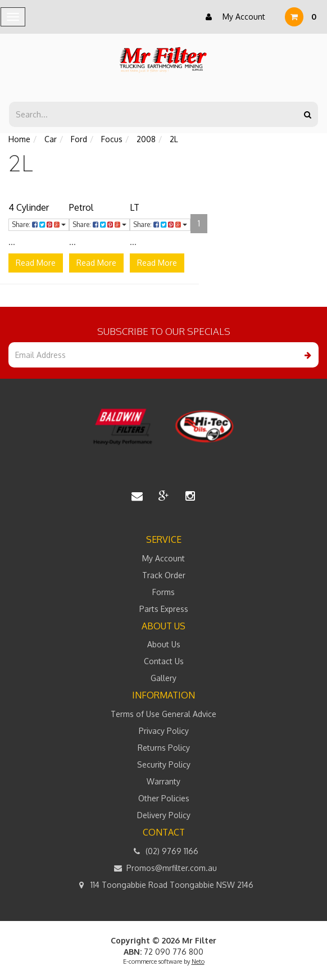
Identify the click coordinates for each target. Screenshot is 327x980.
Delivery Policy (164, 815)
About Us (164, 644)
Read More (36, 263)
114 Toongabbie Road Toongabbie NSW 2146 (164, 885)
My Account (233, 17)
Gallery (163, 678)
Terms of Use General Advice (163, 714)
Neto (198, 961)
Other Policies (164, 798)
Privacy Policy (164, 731)
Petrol (81, 207)
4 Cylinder (29, 207)
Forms (163, 592)
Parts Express (164, 609)
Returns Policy (164, 748)
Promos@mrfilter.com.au (163, 868)
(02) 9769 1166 (164, 851)
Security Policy (164, 765)
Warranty (163, 781)
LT (135, 207)
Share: (39, 224)
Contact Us (164, 661)
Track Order (164, 575)
